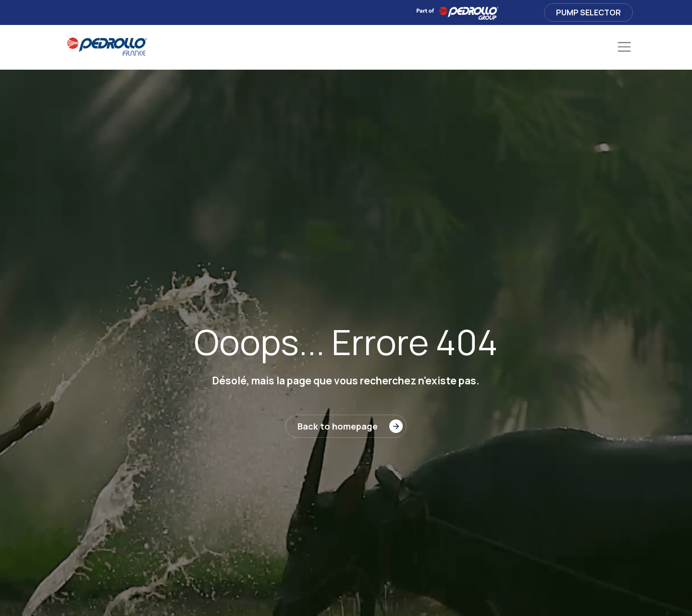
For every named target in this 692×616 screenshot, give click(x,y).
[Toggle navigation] (624, 47)
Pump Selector (588, 12)
